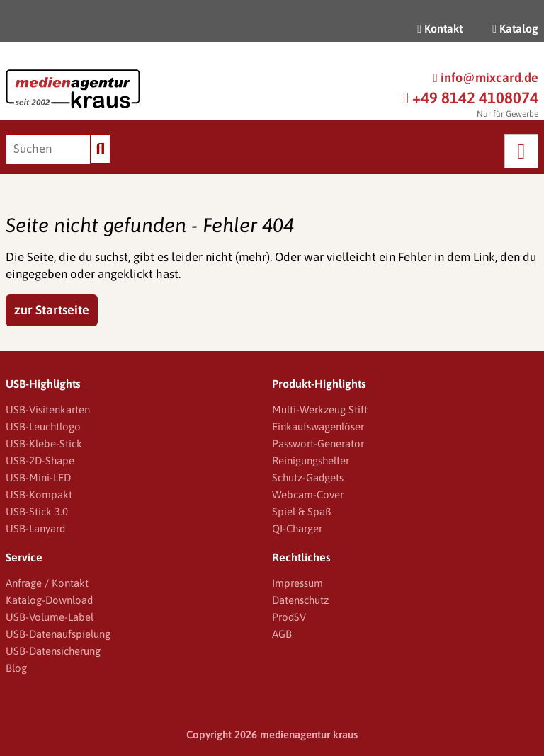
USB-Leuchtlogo (43, 426)
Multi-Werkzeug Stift (320, 409)
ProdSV (289, 617)
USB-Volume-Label (50, 617)
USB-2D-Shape (40, 460)
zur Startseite (52, 310)
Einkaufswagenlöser (318, 426)
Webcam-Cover (308, 494)
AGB (282, 634)
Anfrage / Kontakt (47, 583)
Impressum (297, 583)
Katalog (515, 28)
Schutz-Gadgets (308, 477)
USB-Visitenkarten (48, 409)
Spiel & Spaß (301, 511)
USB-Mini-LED (38, 477)
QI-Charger (297, 528)
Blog (16, 668)
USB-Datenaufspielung (58, 634)
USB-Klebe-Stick (44, 443)
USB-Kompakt (39, 494)
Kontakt (440, 28)
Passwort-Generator (318, 443)
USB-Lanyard (35, 528)
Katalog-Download (49, 600)
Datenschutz (300, 600)
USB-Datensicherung (53, 651)
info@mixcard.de (486, 78)
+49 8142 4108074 (471, 98)
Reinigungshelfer (311, 460)
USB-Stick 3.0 (37, 511)
